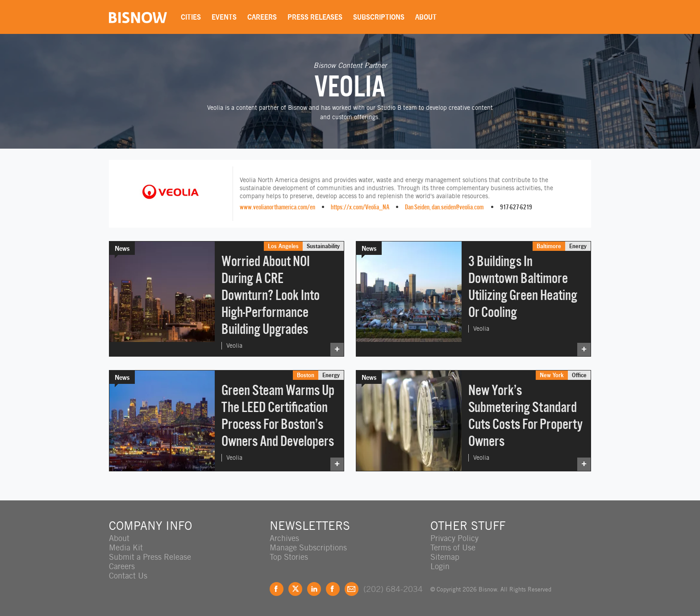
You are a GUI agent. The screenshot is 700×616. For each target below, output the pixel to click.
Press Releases (315, 17)
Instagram (333, 589)
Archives (284, 538)
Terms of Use (453, 547)
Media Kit (126, 547)
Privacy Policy (454, 538)
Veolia (234, 345)
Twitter (295, 589)
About (426, 17)
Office (579, 375)
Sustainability (323, 246)
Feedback (352, 589)
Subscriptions (379, 17)
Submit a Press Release (150, 557)
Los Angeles (283, 246)
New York (552, 375)
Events (224, 17)
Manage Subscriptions (308, 547)
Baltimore (549, 246)
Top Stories (289, 557)
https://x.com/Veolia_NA (360, 207)
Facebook (277, 589)
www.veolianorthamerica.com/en (277, 207)
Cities (191, 17)
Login (440, 566)
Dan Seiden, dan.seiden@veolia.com (444, 207)
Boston (306, 375)
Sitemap (445, 557)
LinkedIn (314, 589)
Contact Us (128, 576)
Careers (262, 17)
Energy (578, 246)
